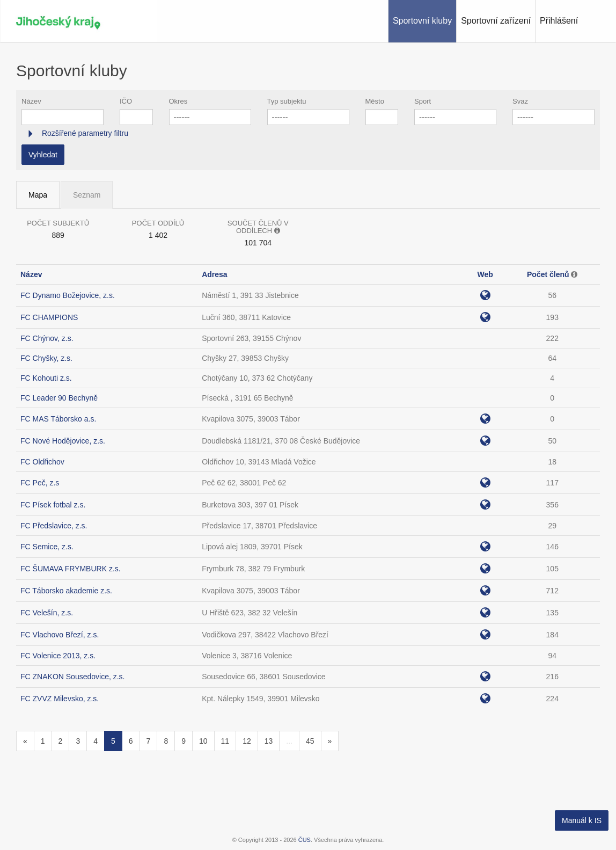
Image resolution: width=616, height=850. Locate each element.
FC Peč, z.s (40, 483)
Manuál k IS (582, 820)
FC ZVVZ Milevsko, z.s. (60, 699)
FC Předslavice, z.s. (54, 526)
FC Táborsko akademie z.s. (66, 591)
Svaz (520, 101)
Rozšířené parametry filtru (84, 133)
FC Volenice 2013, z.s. (58, 656)
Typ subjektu (287, 101)
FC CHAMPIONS (49, 317)
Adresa (214, 274)
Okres (178, 101)
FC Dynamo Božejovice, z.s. (68, 295)
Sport (423, 101)
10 (203, 741)
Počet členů (548, 274)
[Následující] (330, 741)
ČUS (305, 840)
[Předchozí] (25, 741)
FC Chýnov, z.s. (47, 338)
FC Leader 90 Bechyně (59, 398)
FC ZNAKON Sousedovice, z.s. (73, 677)
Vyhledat (43, 155)
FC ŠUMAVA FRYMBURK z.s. (71, 569)
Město (375, 101)
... (289, 741)
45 (310, 741)
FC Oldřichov (42, 462)
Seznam (87, 195)
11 (225, 741)
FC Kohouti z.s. (46, 378)
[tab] (308, 133)
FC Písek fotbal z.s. (53, 505)
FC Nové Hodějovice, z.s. (63, 441)
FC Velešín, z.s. (47, 613)
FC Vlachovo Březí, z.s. (60, 635)
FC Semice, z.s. (47, 547)
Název (31, 101)
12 (247, 741)
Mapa (38, 195)
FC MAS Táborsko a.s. (58, 419)
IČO (126, 101)
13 (269, 741)
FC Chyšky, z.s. (46, 358)
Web (485, 274)
